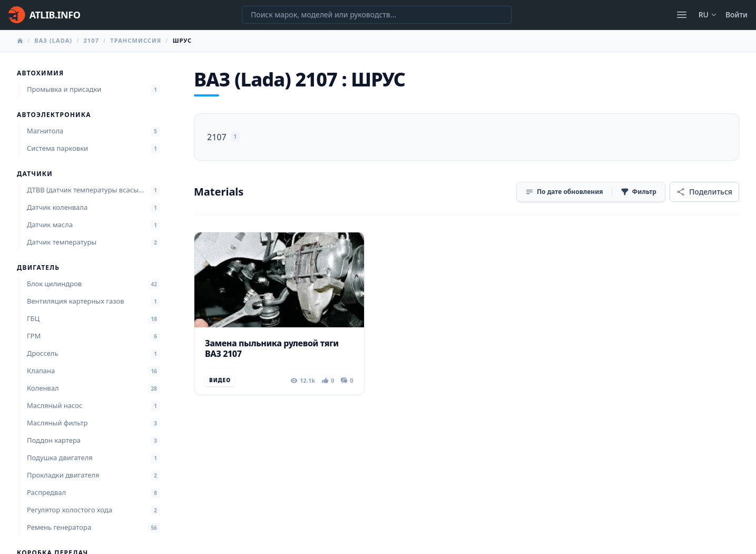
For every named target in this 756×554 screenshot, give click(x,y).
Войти (737, 14)
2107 (91, 40)
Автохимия (40, 73)
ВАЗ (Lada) (53, 40)
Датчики (35, 174)
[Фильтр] (639, 192)
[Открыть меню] (682, 15)
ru (708, 14)
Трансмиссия (136, 40)
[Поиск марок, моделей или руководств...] (377, 15)
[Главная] (44, 15)
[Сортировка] (564, 192)
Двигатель (38, 268)
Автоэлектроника (54, 115)
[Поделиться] (704, 192)
